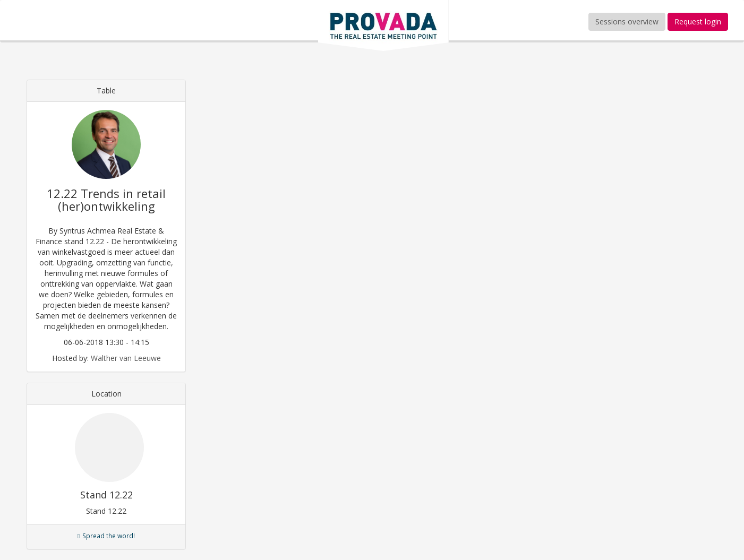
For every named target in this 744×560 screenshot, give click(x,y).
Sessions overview (627, 21)
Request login (698, 21)
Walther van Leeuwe (126, 358)
